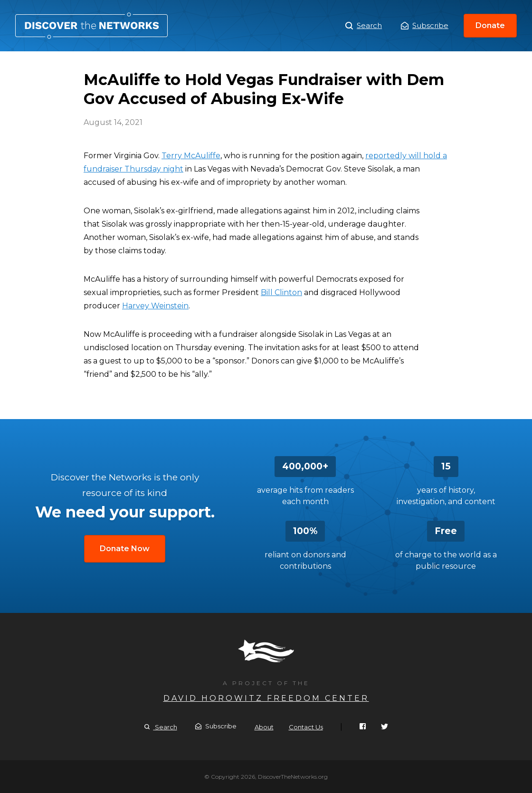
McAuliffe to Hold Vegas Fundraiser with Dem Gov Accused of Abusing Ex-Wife (91, 26)
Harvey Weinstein (155, 306)
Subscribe (425, 25)
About (264, 727)
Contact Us (306, 727)
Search (364, 26)
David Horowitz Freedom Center (266, 698)
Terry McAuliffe (191, 156)
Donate (490, 25)
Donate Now (125, 549)
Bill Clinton (281, 292)
